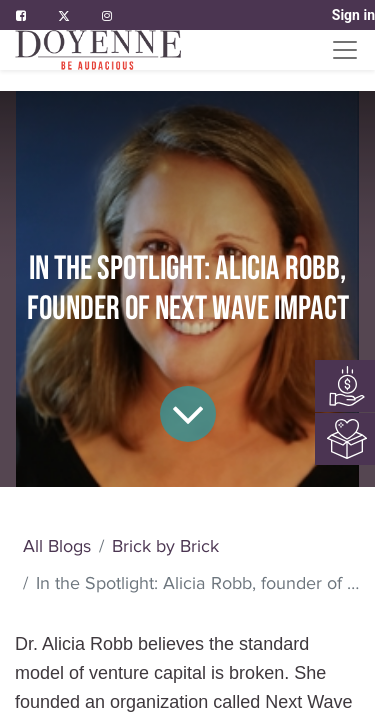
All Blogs (57, 546)
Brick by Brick (165, 546)
